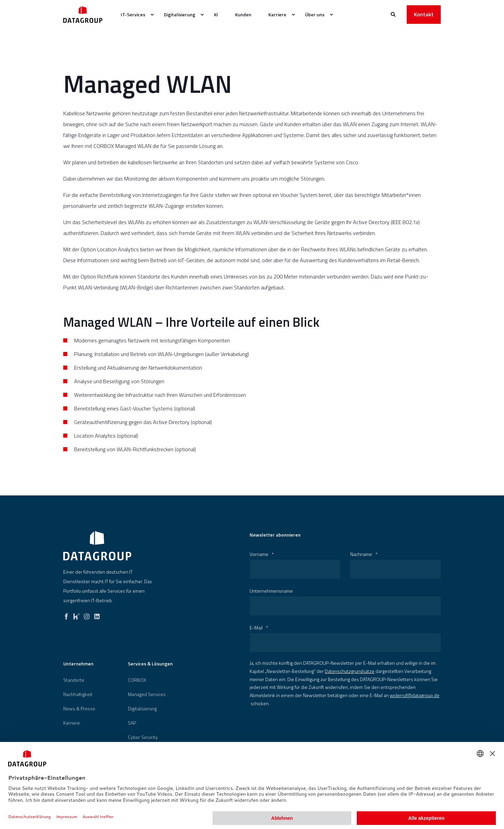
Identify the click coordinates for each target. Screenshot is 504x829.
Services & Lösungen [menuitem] (150, 664)
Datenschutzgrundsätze (350, 671)
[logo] (97, 546)
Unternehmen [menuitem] (78, 664)
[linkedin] (97, 615)
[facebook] (66, 615)
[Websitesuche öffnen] (394, 14)
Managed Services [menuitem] (147, 694)
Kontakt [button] (424, 14)
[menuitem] (152, 15)
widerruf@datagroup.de (415, 695)
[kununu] (77, 615)
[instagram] (87, 615)
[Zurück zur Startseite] (83, 14)
